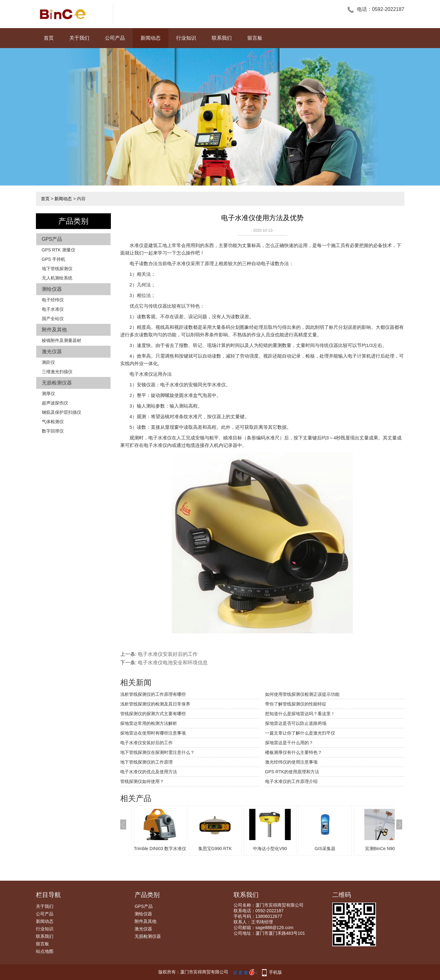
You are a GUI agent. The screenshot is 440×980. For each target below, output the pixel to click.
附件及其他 (54, 330)
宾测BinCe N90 (380, 849)
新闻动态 (151, 38)
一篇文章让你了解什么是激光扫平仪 (300, 733)
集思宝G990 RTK (215, 849)
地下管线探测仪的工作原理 (146, 762)
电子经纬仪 (53, 300)
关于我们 (79, 38)
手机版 (275, 972)
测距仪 (48, 362)
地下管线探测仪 (57, 269)
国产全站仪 (53, 319)
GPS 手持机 (54, 259)
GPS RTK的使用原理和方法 (292, 772)
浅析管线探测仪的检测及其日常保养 (155, 704)
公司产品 (115, 38)
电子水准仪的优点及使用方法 (149, 772)
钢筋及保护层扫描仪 (62, 412)
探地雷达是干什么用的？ (289, 743)
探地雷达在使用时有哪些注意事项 (153, 733)
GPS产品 (52, 239)
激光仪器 (52, 351)
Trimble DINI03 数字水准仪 (160, 849)
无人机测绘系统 (57, 278)
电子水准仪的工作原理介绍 (291, 781)
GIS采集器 (325, 849)
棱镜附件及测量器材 (62, 340)
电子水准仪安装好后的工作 (168, 654)
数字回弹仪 (53, 431)
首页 (49, 38)
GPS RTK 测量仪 (59, 250)
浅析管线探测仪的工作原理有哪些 (153, 694)
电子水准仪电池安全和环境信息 (173, 663)
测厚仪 (48, 393)
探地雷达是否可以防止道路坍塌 (296, 723)
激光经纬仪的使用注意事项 (291, 762)
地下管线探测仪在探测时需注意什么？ (157, 752)
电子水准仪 (53, 309)
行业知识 (186, 38)
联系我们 (222, 38)
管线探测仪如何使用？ (142, 781)
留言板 (255, 38)
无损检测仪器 (57, 383)
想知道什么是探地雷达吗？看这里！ (300, 714)
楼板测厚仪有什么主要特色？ (294, 752)
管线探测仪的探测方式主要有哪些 (153, 714)
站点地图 (45, 951)
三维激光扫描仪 (57, 372)
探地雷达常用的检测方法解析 (149, 723)
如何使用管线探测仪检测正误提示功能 (302, 694)
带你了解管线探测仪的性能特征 (296, 704)
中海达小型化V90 (270, 849)
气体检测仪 (53, 422)
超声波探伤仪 (55, 403)
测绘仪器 (52, 289)
